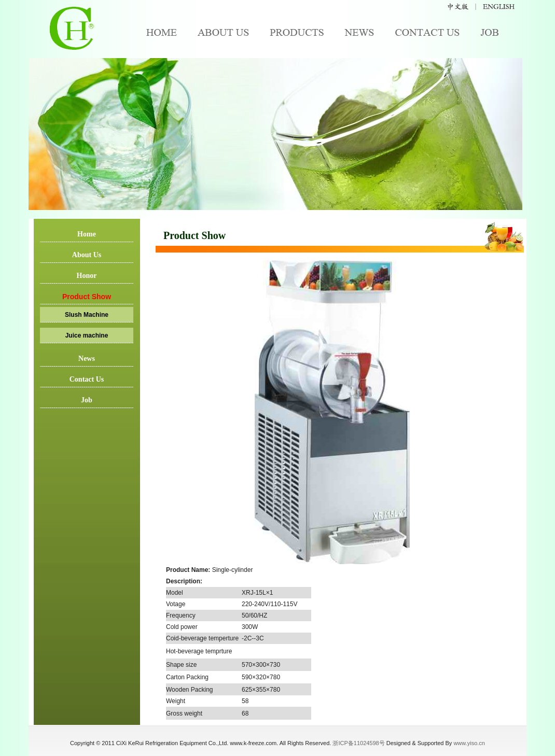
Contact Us (87, 379)
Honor (87, 276)
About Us (87, 255)
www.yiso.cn (469, 743)
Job (87, 400)
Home (87, 234)
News (87, 359)
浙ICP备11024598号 (358, 743)
